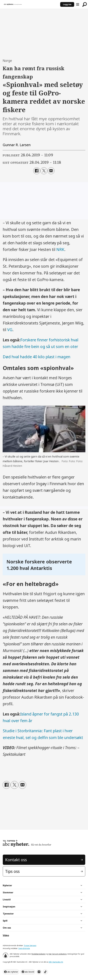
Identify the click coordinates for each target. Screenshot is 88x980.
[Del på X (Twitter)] (44, 171)
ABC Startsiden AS (56, 962)
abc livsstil (29, 972)
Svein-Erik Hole (24, 948)
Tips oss (12, 871)
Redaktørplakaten (39, 954)
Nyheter (7, 885)
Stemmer (8, 892)
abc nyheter (13, 972)
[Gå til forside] (13, 4)
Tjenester (8, 914)
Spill (5, 921)
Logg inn (67, 4)
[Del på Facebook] (37, 171)
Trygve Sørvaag (30, 946)
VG (10, 330)
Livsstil (7, 900)
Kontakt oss (16, 860)
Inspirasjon (9, 907)
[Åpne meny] (78, 4)
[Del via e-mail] (51, 171)
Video (6, 935)
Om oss (7, 928)
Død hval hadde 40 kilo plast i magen (37, 357)
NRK (60, 249)
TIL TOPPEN (9, 841)
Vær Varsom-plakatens (58, 954)
